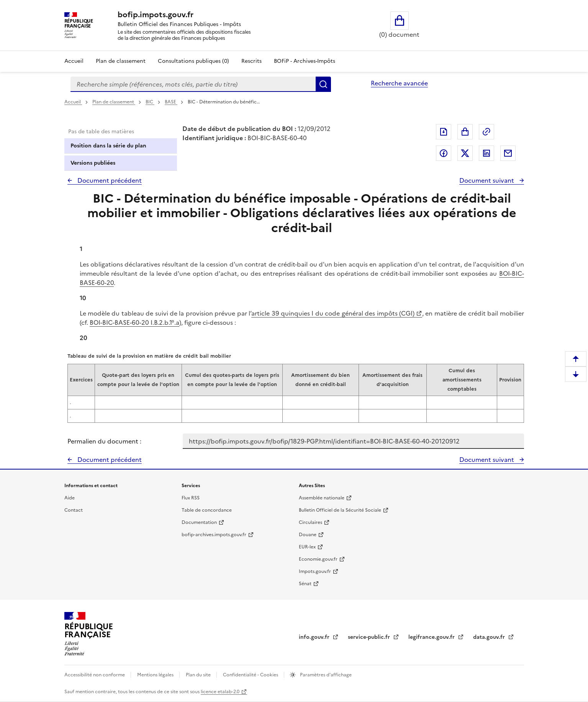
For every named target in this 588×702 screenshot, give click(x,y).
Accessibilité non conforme (95, 675)
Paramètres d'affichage (325, 675)
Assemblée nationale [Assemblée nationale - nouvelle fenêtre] (322, 498)
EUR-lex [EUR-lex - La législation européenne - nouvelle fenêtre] (307, 547)
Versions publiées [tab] (93, 163)
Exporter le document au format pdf (444, 132)
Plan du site (199, 675)
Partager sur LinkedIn (486, 153)
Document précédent (109, 180)
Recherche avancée (399, 83)
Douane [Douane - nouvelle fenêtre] (308, 535)
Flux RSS (191, 498)
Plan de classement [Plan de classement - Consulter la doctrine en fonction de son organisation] (121, 61)
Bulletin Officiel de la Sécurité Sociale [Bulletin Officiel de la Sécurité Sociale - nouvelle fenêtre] (340, 510)
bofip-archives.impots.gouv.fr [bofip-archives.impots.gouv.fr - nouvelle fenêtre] (214, 535)
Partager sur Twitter (465, 153)
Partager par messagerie (508, 153)
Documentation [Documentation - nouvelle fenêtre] (199, 522)
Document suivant (487, 180)
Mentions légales (156, 675)
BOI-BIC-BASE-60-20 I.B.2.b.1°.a (134, 322)
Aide (70, 498)
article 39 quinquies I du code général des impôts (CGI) (333, 313)
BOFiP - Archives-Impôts (305, 61)
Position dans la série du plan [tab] (108, 146)
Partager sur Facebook (444, 153)
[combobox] (193, 84)
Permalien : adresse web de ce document (486, 132)
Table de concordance (207, 510)
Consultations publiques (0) (193, 61)
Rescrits (251, 61)
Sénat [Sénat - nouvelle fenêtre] (305, 584)
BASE (171, 102)
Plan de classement (114, 102)
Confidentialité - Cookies (251, 675)
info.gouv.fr (315, 637)
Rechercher (323, 84)
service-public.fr (370, 637)
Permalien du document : (104, 441)
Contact (74, 510)
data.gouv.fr (490, 637)
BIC (150, 102)
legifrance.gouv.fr (432, 637)
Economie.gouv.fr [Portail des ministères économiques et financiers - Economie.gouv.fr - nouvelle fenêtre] (318, 559)
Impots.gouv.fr (315, 571)
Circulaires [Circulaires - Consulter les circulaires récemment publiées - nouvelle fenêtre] (310, 522)
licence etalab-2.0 (220, 692)
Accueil (74, 61)
